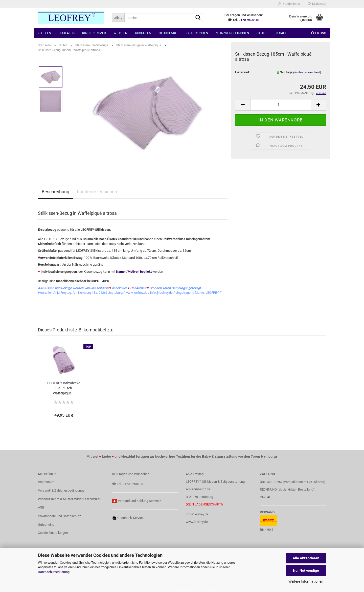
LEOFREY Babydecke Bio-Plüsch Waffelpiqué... (64, 388)
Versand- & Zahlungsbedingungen (62, 490)
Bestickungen (196, 33)
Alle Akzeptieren (306, 558)
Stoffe (262, 33)
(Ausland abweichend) (307, 72)
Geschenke (168, 33)
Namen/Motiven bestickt (134, 272)
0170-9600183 (249, 20)
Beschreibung (55, 192)
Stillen (45, 33)
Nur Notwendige (306, 570)
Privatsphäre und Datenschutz (59, 516)
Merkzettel (317, 4)
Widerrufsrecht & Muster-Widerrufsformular (69, 499)
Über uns (319, 33)
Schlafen (67, 33)
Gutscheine (46, 525)
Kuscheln (143, 33)
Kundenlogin (289, 4)
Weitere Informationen (306, 581)
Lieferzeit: (243, 72)
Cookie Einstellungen (53, 533)
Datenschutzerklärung (54, 572)
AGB (41, 507)
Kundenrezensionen (97, 192)
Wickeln (120, 33)
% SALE (281, 33)
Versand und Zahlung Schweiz (139, 501)
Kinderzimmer (94, 33)
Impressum (46, 482)
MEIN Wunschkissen (232, 33)
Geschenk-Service (128, 518)
